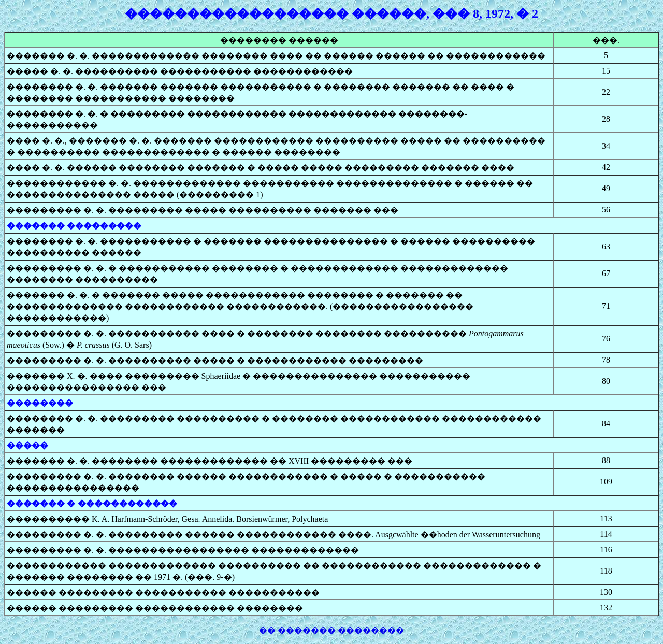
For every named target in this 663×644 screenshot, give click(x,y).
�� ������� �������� (331, 630)
